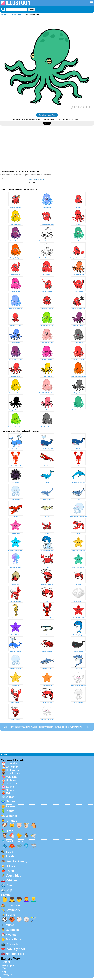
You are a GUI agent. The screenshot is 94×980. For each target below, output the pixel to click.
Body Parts (14, 939)
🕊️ (34, 835)
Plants (10, 811)
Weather (12, 816)
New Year (12, 783)
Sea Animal (12, 15)
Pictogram (8, 975)
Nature (10, 801)
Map (5, 968)
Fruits (10, 871)
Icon (9, 949)
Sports (10, 915)
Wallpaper (8, 965)
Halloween (12, 770)
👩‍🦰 (26, 899)
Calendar (12, 764)
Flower (10, 806)
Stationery (13, 910)
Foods (10, 856)
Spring (10, 787)
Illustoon (3, 15)
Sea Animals (14, 841)
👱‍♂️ (34, 899)
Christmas (12, 767)
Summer (11, 790)
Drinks (10, 866)
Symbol (20, 949)
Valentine (12, 777)
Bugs (9, 852)
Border (6, 962)
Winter (10, 797)
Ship (9, 890)
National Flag (15, 954)
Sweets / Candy (17, 861)
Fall (8, 793)
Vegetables (13, 876)
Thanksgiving (14, 773)
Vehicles (12, 880)
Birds (9, 831)
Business (12, 930)
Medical (11, 935)
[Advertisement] (47, 149)
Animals (11, 821)
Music (10, 925)
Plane (10, 885)
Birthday (11, 780)
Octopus (20, 15)
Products (12, 944)
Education (13, 905)
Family (6, 895)
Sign (5, 971)
